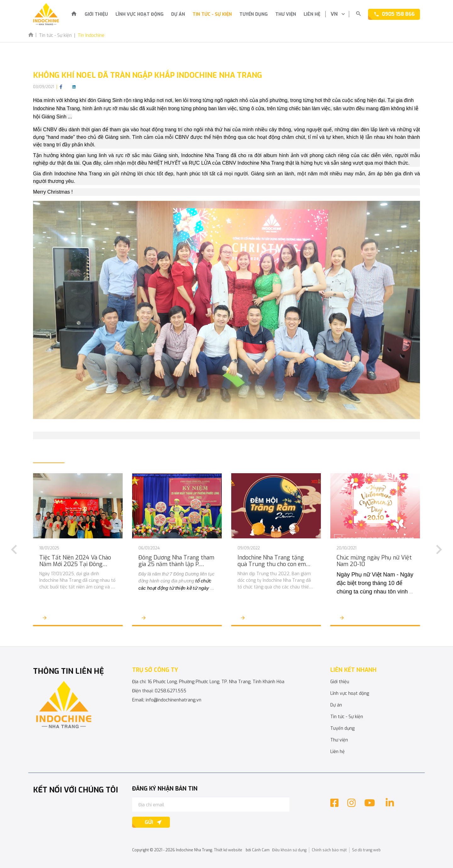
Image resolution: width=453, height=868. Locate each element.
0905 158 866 (398, 14)
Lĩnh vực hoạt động (140, 14)
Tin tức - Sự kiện (212, 14)
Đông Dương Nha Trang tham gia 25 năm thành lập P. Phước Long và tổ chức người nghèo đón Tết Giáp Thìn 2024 (176, 561)
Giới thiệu (96, 14)
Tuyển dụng (254, 14)
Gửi (149, 822)
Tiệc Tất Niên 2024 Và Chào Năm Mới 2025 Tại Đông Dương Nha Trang (75, 561)
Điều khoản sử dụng (289, 850)
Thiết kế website (228, 850)
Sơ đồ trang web (366, 850)
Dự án (178, 14)
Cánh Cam (261, 850)
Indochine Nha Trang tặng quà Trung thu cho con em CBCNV (272, 561)
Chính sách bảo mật (329, 850)
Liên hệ (312, 14)
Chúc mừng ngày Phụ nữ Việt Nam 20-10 (374, 561)
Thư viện (286, 14)
